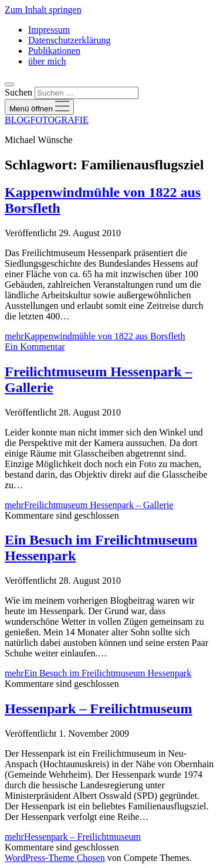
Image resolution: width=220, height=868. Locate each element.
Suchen (18, 92)
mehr (95, 336)
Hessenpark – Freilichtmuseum (99, 709)
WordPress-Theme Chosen (55, 858)
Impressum (49, 30)
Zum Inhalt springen (43, 10)
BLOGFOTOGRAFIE (47, 120)
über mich (47, 61)
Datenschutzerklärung (69, 40)
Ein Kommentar (35, 347)
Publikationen (54, 51)
